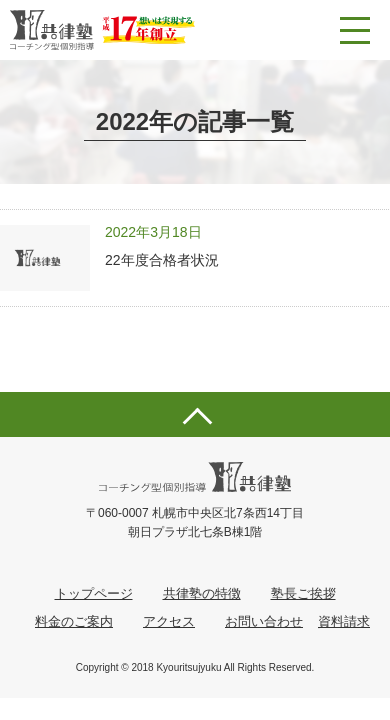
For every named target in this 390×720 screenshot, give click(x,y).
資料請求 (344, 621)
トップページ (94, 593)
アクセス (169, 621)
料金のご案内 (74, 621)
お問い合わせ (264, 621)
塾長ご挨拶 (303, 593)
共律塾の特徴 (202, 593)
